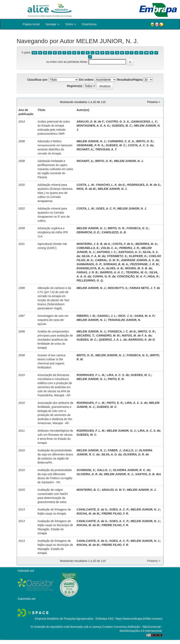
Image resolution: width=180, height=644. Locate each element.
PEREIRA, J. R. (129, 248)
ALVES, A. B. (115, 268)
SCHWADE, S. (86, 470)
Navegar (52, 24)
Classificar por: (38, 80)
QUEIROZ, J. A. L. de (113, 340)
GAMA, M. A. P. (145, 316)
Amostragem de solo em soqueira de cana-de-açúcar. (53, 320)
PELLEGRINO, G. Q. (90, 280)
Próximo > (154, 102)
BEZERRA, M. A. (146, 244)
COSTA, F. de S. (123, 244)
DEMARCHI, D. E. (88, 232)
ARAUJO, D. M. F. (113, 490)
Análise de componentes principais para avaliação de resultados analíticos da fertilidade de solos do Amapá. (55, 340)
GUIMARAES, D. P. (89, 264)
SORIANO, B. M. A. (116, 264)
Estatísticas (89, 24)
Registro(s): (75, 86)
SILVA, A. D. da (111, 454)
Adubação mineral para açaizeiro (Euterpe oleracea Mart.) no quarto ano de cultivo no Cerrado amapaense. (55, 193)
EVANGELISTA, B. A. (91, 268)
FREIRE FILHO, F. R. (115, 514)
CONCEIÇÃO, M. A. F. (131, 276)
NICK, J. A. (125, 316)
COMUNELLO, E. (88, 248)
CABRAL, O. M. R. (107, 260)
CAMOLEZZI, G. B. (114, 232)
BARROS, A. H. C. (112, 272)
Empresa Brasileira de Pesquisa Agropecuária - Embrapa (71, 619)
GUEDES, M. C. (122, 126)
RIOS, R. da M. (86, 189)
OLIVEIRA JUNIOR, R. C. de (131, 470)
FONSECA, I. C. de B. (122, 331)
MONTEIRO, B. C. (88, 490)
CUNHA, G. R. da (104, 276)
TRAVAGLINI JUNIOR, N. (124, 320)
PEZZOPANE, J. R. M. (145, 264)
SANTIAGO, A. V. (130, 252)
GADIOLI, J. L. (107, 316)
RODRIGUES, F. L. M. (91, 375)
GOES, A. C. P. (106, 209)
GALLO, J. (130, 450)
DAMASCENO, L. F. (144, 122)
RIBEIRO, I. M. (86, 316)
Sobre (71, 24)
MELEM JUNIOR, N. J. (91, 141)
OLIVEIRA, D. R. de (136, 454)
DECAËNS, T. (86, 336)
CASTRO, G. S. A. (118, 122)
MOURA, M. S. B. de (139, 268)
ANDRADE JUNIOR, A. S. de (140, 260)
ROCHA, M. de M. (88, 514)
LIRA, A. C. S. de (118, 375)
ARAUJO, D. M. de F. (90, 122)
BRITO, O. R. (145, 141)
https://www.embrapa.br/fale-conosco (139, 619)
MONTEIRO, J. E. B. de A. (94, 244)
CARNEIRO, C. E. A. (121, 141)
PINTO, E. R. (116, 379)
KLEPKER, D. (138, 256)
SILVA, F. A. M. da (93, 256)
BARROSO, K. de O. (142, 340)
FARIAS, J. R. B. (88, 272)
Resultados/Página (130, 80)
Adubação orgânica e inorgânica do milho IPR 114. (53, 232)
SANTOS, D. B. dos (148, 474)
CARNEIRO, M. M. (108, 336)
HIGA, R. (153, 276)
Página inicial (31, 24)
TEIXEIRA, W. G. (137, 272)
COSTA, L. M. (86, 185)
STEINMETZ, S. (117, 256)
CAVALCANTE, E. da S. (92, 509)
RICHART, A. (85, 149)
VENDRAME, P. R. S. (90, 145)
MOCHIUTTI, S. (118, 288)
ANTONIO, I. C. (107, 252)
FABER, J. (115, 450)
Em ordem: (87, 80)
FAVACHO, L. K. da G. (111, 185)
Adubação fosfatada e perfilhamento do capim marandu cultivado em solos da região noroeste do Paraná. (55, 169)
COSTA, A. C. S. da (140, 145)
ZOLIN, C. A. (109, 248)
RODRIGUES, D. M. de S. (144, 185)
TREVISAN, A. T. (106, 149)
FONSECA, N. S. (137, 228)
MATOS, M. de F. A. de (137, 336)
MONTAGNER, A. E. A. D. (93, 126)
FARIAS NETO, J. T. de (145, 288)
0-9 (34, 53)
